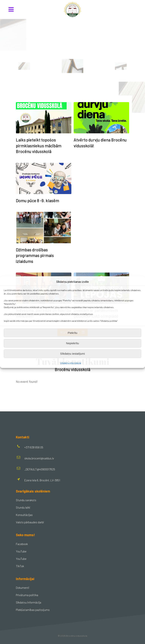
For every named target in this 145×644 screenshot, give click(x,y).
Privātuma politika (27, 595)
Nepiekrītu (72, 343)
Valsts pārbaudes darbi (30, 522)
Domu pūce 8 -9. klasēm (37, 200)
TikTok (20, 566)
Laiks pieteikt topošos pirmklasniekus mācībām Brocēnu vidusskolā (39, 146)
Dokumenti (23, 588)
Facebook (22, 544)
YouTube (21, 551)
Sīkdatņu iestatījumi (73, 354)
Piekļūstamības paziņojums (33, 610)
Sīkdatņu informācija (71, 363)
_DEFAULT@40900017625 (40, 469)
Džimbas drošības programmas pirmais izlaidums (35, 255)
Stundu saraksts (26, 500)
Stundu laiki (23, 507)
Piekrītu (73, 333)
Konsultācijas (24, 515)
